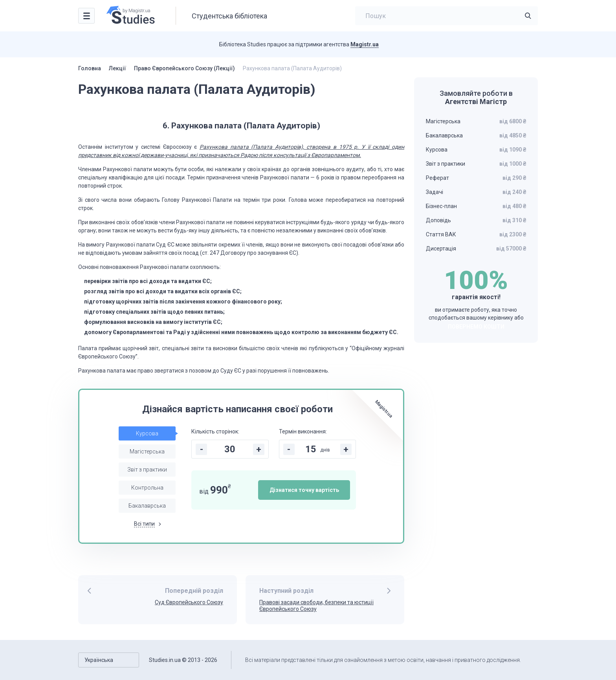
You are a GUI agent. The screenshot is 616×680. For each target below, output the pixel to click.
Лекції (117, 68)
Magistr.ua (365, 44)
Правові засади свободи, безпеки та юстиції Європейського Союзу (316, 606)
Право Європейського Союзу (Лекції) (184, 68)
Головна (90, 68)
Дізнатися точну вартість (304, 490)
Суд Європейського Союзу (189, 602)
